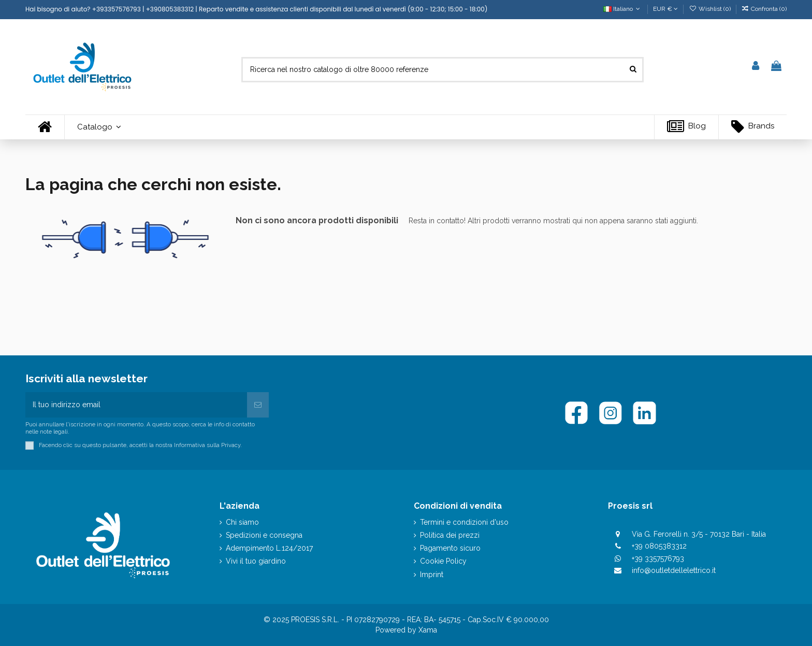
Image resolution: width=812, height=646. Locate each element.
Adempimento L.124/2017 (269, 548)
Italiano (623, 9)
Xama (428, 630)
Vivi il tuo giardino (256, 561)
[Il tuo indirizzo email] (136, 405)
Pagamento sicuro (450, 548)
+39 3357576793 (658, 558)
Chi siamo (242, 522)
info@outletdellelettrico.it (674, 570)
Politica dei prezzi (450, 535)
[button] (99, 127)
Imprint (432, 575)
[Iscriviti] (258, 405)
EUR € (665, 9)
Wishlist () (710, 9)
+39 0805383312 (659, 546)
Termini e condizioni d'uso (464, 522)
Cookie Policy (443, 561)
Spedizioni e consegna (264, 535)
